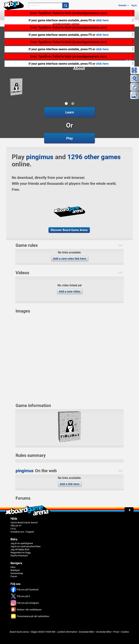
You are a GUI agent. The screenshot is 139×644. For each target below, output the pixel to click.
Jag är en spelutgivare (22, 543)
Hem (13, 567)
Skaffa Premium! (19, 556)
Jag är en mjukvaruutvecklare (26, 546)
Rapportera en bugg (20, 553)
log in (134, 5)
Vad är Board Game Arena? (24, 523)
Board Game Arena (19, 632)
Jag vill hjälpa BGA (20, 549)
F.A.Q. (13, 529)
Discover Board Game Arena (69, 230)
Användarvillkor (87, 632)
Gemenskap (17, 573)
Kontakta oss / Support (22, 532)
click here (102, 20)
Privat (116, 632)
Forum (14, 576)
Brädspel (15, 570)
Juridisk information (67, 632)
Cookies (125, 632)
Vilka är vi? (16, 526)
